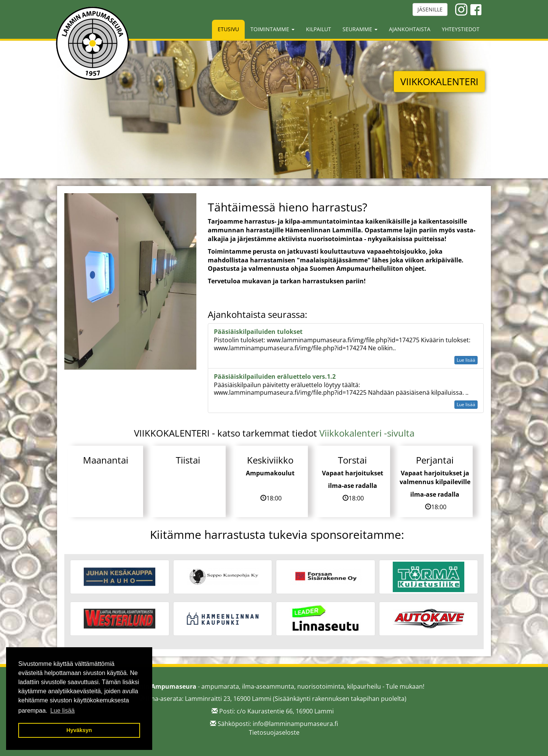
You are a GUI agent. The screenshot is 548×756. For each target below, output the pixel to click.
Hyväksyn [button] (79, 730)
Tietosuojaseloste (274, 732)
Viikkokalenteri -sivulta (367, 433)
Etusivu (228, 29)
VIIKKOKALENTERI (439, 81)
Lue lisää (466, 360)
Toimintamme (272, 29)
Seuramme (360, 29)
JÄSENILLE (430, 9)
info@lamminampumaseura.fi (295, 724)
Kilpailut (319, 29)
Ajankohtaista (410, 29)
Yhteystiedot (461, 29)
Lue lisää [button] (62, 711)
